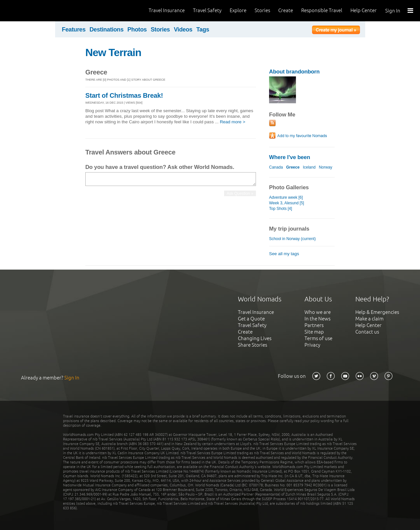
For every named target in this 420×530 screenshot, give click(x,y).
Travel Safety (207, 10)
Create (286, 10)
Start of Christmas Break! (124, 95)
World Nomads (34, 11)
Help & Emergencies (377, 312)
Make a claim (369, 319)
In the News (317, 319)
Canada (276, 167)
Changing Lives (255, 338)
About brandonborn (294, 72)
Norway (326, 167)
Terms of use (318, 338)
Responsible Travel (322, 10)
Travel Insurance (167, 10)
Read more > (233, 122)
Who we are (318, 312)
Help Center (364, 10)
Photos (137, 30)
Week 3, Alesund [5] (287, 203)
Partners (314, 325)
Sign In (393, 11)
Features (74, 30)
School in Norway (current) (292, 239)
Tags (203, 30)
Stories (262, 10)
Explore (238, 10)
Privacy (312, 345)
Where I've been (290, 157)
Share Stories (252, 345)
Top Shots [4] (281, 209)
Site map (314, 332)
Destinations (107, 30)
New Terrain (113, 52)
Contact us (367, 332)
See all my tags (284, 254)
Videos (183, 30)
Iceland (309, 167)
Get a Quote (251, 319)
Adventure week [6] (286, 197)
